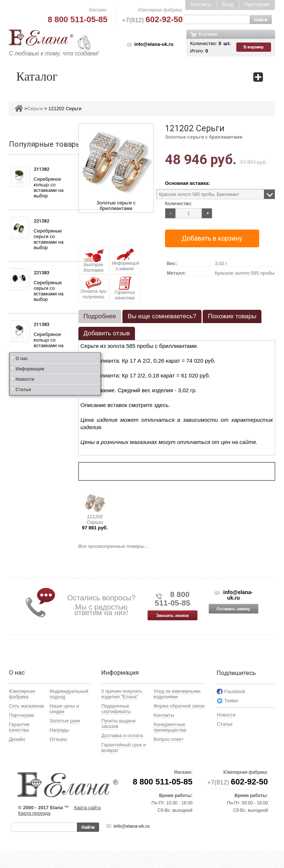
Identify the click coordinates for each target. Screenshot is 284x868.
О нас (22, 543)
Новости (25, 564)
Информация (30, 554)
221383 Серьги (43, 274)
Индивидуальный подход (69, 711)
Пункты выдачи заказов (119, 740)
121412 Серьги (43, 486)
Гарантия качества (19, 744)
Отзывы (58, 756)
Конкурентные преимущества (170, 744)
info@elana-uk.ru (154, 44)
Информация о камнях (126, 260)
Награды (59, 747)
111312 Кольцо (43, 377)
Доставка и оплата (122, 752)
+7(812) (152, 20)
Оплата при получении (93, 288)
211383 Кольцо (43, 325)
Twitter (231, 718)
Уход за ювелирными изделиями (177, 711)
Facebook (235, 708)
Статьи (23, 574)
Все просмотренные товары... (113, 546)
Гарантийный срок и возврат (124, 764)
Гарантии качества (125, 289)
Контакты (201, 4)
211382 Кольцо (43, 170)
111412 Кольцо (43, 434)
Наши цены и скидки (64, 726)
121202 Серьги (95, 519)
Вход (228, 4)
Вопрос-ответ (168, 756)
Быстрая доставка (94, 261)
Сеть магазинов (26, 723)
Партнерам (257, 4)
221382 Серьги (43, 222)
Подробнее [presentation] (100, 316)
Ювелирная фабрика (22, 711)
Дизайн (17, 756)
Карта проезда (34, 830)
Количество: (178, 204)
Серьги (35, 108)
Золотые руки (65, 738)
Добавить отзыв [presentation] (107, 333)
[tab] (100, 316)
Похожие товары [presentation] (232, 316)
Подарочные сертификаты (116, 726)
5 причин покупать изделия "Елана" (122, 711)
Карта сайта (87, 825)
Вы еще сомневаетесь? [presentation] (162, 316)
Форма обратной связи (179, 723)
